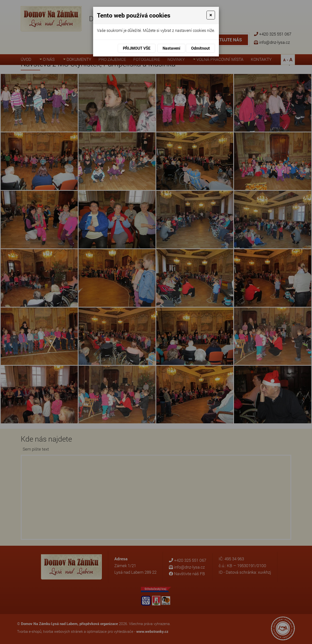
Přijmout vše (137, 48)
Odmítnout (200, 48)
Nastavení (171, 48)
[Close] (211, 15)
